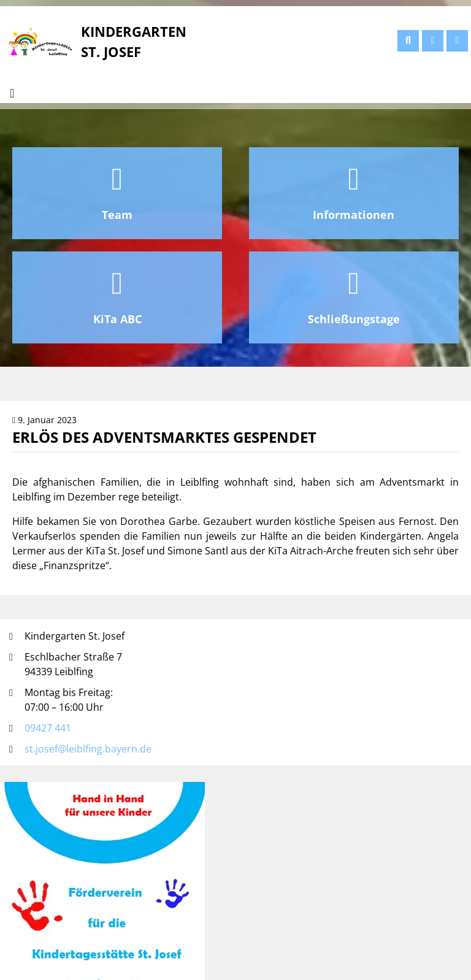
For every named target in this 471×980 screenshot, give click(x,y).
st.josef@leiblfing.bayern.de (88, 749)
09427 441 (48, 728)
